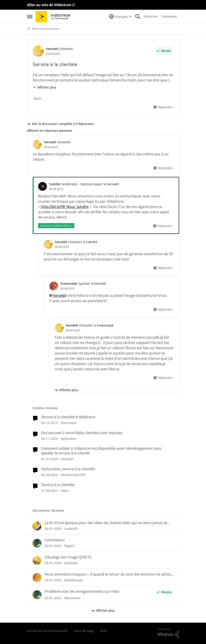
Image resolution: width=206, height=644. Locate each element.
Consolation (55, 540)
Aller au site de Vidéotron (49, 5)
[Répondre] (163, 107)
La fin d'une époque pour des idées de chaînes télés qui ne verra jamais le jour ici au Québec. (106, 523)
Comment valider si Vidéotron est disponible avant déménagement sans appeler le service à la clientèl (101, 451)
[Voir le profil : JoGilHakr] (37, 560)
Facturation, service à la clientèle (68, 469)
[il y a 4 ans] (49, 459)
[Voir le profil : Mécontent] (37, 595)
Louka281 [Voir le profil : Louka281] (71, 529)
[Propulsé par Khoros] (169, 633)
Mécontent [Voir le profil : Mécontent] (72, 598)
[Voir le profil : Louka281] (37, 526)
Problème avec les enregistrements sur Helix (82, 592)
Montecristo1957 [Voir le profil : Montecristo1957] (73, 475)
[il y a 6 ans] (49, 491)
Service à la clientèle (58, 485)
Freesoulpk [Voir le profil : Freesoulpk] (69, 283)
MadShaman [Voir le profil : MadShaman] (74, 580)
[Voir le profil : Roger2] (37, 543)
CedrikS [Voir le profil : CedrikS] (55, 184)
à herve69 (111, 184)
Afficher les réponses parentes (50, 131)
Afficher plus (45, 87)
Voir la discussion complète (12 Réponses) (60, 124)
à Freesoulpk (104, 325)
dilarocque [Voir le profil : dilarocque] (69, 423)
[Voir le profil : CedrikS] (43, 186)
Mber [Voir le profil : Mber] (65, 491)
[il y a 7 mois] (53, 529)
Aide (104, 631)
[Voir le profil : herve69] (38, 51)
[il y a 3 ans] (49, 475)
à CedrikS (90, 242)
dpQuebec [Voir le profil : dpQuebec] (69, 438)
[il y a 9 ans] (49, 423)
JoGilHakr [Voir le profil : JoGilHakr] (71, 563)
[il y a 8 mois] (49, 438)
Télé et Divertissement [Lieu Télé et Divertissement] (43, 29)
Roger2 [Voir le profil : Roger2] (70, 546)
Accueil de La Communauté (47, 631)
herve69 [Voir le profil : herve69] (52, 49)
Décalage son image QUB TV (68, 557)
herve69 (60, 295)
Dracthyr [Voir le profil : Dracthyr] (67, 459)
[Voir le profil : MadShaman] (37, 578)
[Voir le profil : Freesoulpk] (54, 286)
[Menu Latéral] (30, 17)
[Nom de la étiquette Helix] (37, 99)
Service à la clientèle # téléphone (68, 417)
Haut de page (84, 631)
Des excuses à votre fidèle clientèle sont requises (82, 433)
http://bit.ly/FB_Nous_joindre (65, 207)
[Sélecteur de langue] (120, 17)
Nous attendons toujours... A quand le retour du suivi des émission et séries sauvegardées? (108, 574)
